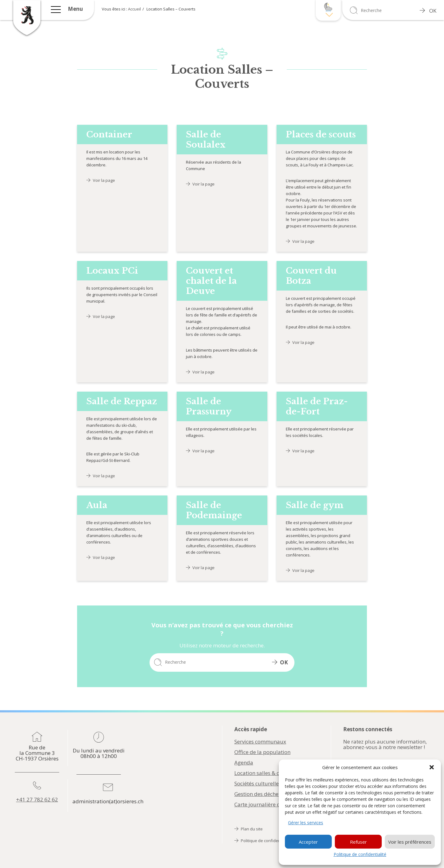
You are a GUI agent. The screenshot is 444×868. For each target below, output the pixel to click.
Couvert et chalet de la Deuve (211, 281)
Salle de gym (315, 505)
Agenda (244, 763)
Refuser (358, 842)
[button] (432, 767)
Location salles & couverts (266, 773)
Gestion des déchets (259, 794)
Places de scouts (321, 134)
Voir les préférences (410, 842)
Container (109, 134)
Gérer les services (306, 823)
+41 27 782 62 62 (37, 800)
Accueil (134, 9)
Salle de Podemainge (214, 510)
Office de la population (262, 752)
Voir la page (101, 180)
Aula (97, 505)
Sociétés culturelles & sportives (272, 784)
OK (428, 11)
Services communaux (260, 742)
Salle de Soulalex (206, 140)
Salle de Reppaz (122, 401)
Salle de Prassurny (209, 406)
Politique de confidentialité (360, 854)
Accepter (308, 842)
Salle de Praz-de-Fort (317, 406)
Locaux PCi (112, 271)
